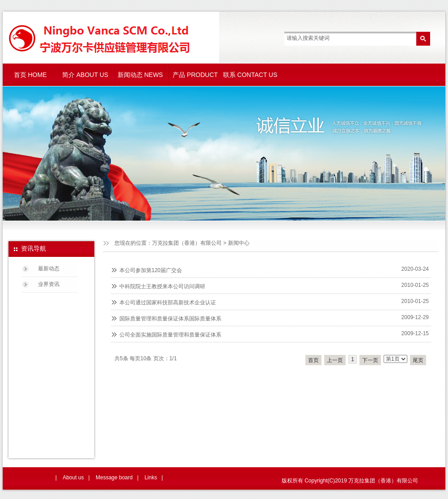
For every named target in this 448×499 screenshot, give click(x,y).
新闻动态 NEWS (140, 75)
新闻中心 (239, 243)
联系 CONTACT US (250, 75)
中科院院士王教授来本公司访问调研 (162, 286)
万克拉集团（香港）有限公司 (187, 243)
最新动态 (49, 269)
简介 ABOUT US (85, 75)
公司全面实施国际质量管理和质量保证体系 (170, 335)
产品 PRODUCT (195, 75)
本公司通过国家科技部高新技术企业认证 (168, 303)
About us (73, 478)
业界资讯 (49, 284)
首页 (313, 360)
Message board (114, 478)
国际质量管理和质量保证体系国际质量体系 (170, 319)
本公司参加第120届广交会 (151, 270)
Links (151, 478)
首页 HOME (30, 75)
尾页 (418, 360)
